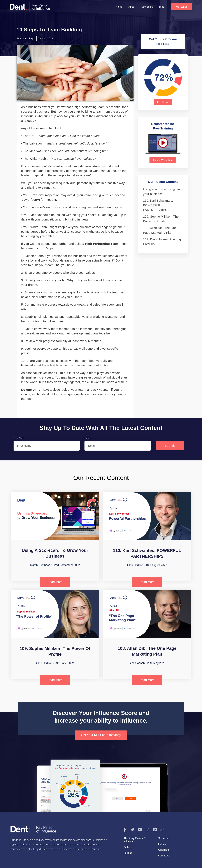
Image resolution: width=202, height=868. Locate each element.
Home (119, 7)
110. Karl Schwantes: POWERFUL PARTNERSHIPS (158, 205)
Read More (55, 582)
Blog (162, 7)
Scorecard (147, 7)
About (132, 7)
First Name (19, 438)
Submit (170, 446)
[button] (182, 7)
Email (88, 438)
